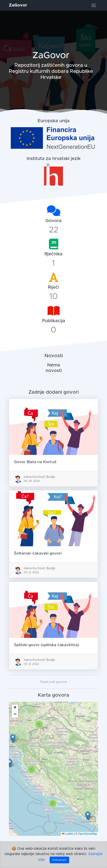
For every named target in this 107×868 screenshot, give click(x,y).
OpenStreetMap (88, 834)
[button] (88, 816)
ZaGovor (18, 5)
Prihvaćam (59, 860)
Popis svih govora (53, 690)
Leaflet (68, 834)
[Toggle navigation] (94, 5)
